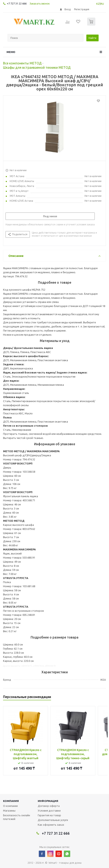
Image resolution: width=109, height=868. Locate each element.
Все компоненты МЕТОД (22, 63)
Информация (48, 801)
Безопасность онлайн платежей (17, 817)
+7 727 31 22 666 (17, 3)
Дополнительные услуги (53, 820)
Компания (11, 801)
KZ (98, 4)
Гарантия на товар (49, 815)
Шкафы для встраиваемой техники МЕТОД (37, 67)
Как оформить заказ (51, 825)
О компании (10, 806)
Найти (92, 38)
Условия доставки (49, 811)
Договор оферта (49, 806)
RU (102, 4)
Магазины (9, 811)
